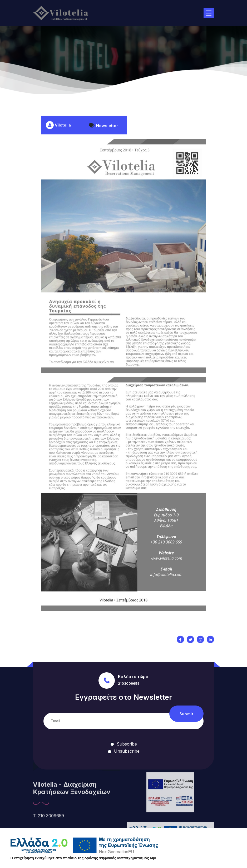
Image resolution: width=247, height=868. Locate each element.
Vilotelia (58, 146)
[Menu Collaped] (209, 13)
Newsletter (107, 146)
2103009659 (129, 684)
